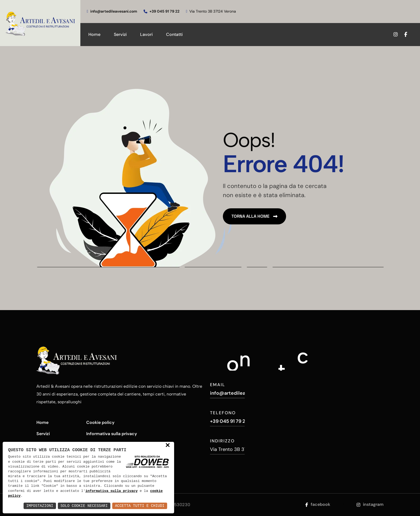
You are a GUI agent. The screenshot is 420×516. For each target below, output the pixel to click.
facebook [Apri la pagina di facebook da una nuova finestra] (318, 504)
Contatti (174, 34)
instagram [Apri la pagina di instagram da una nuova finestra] (370, 504)
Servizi (120, 34)
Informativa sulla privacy (112, 434)
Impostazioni (40, 506)
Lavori (146, 34)
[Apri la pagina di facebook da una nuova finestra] (409, 35)
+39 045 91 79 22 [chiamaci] (162, 11)
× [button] (168, 446)
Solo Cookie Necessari (84, 506)
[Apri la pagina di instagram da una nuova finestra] (395, 35)
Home (94, 34)
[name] (254, 216)
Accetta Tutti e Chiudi (140, 506)
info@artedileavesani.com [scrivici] (112, 11)
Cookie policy (100, 422)
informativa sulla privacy (112, 491)
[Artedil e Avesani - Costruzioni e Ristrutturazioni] (40, 23)
